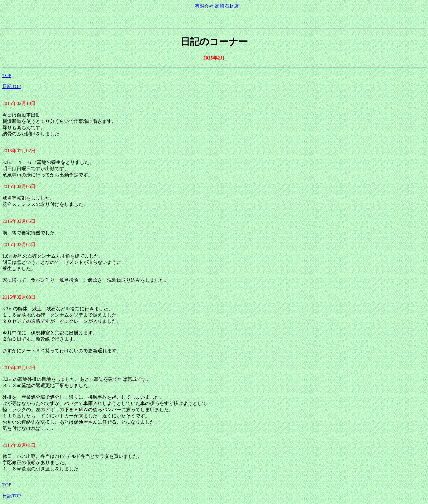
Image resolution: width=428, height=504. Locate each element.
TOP (7, 75)
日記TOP (12, 86)
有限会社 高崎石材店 (214, 6)
